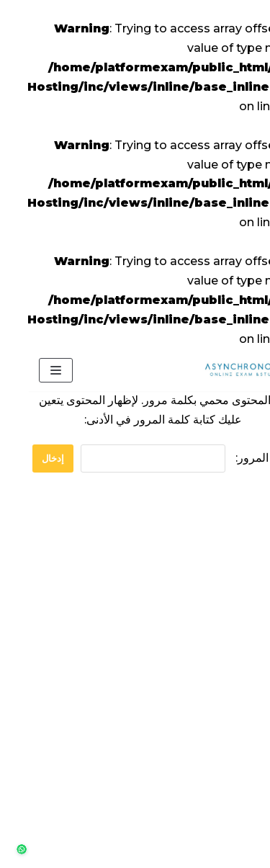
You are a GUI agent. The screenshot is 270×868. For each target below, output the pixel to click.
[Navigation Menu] (28, 370)
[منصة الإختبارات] (216, 370)
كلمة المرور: (159, 459)
